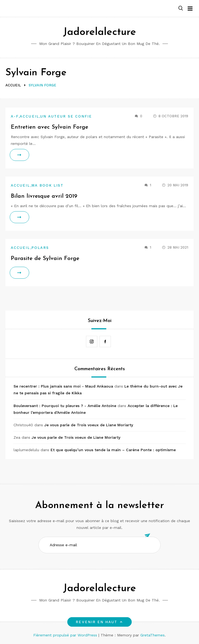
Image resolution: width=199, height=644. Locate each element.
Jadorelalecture (99, 32)
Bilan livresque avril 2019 (44, 196)
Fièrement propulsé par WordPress (66, 635)
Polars (40, 248)
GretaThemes (152, 635)
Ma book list (48, 185)
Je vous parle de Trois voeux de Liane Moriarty (89, 425)
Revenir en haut (99, 622)
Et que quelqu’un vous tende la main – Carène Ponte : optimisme (113, 450)
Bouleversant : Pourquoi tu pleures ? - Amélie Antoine (65, 406)
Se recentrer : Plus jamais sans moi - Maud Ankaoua (63, 386)
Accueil (29, 116)
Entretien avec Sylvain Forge (49, 127)
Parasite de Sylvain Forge (45, 258)
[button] (181, 9)
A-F (15, 116)
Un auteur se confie (66, 116)
